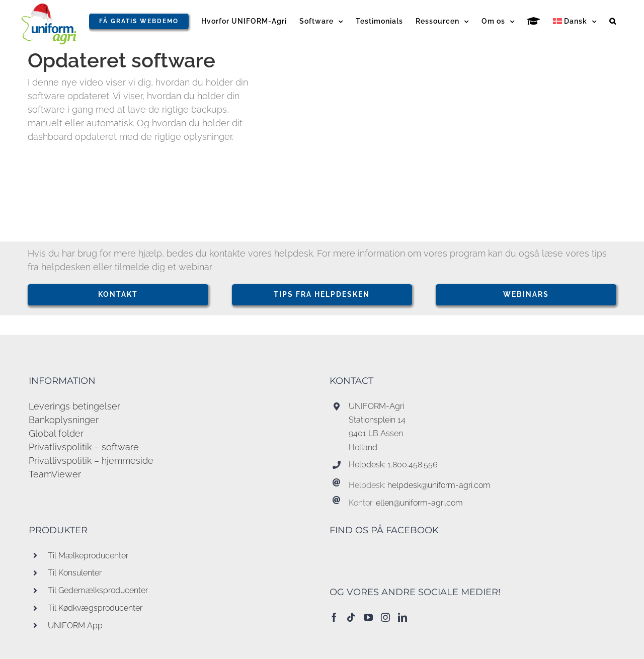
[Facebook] (334, 617)
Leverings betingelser (74, 406)
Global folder (56, 433)
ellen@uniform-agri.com (419, 503)
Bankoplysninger (64, 420)
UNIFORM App (75, 626)
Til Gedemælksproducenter (98, 590)
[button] (613, 21)
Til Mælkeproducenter (88, 556)
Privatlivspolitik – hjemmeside (91, 461)
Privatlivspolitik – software (84, 447)
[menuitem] (575, 21)
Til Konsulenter (75, 573)
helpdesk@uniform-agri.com (439, 485)
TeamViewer (55, 474)
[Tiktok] (351, 617)
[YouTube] (368, 617)
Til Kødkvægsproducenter (95, 608)
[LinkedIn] (403, 617)
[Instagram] (385, 617)
